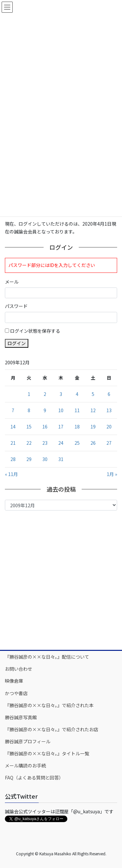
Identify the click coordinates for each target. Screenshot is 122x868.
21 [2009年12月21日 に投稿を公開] (13, 443)
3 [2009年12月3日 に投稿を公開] (61, 394)
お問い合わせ (19, 669)
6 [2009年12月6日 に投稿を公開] (109, 394)
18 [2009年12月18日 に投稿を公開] (77, 427)
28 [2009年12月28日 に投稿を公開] (13, 459)
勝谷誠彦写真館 (21, 717)
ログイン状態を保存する (35, 331)
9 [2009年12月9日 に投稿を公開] (45, 410)
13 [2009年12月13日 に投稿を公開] (109, 410)
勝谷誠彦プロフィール (28, 741)
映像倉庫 (14, 681)
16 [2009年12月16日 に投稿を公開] (45, 427)
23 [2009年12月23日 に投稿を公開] (45, 443)
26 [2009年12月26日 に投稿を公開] (93, 443)
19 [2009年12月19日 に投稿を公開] (93, 427)
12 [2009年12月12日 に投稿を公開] (93, 410)
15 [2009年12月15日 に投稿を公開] (29, 427)
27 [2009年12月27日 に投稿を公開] (109, 443)
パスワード (16, 306)
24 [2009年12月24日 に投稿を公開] (61, 443)
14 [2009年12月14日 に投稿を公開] (13, 427)
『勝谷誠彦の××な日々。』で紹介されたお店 (52, 729)
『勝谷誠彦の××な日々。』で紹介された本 (49, 705)
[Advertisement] (61, 580)
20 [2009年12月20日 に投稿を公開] (109, 427)
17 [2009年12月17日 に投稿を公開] (61, 427)
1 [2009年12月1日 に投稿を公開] (29, 394)
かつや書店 (16, 693)
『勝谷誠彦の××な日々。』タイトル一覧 (47, 753)
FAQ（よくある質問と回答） (34, 777)
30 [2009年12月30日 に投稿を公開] (45, 459)
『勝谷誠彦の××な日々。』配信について (47, 657)
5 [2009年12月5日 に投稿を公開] (93, 394)
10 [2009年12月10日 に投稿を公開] (61, 410)
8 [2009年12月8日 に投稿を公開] (29, 410)
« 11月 (11, 474)
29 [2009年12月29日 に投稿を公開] (29, 459)
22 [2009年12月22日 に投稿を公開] (29, 443)
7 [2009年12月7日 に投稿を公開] (13, 410)
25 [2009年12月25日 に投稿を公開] (77, 443)
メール (12, 282)
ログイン (17, 343)
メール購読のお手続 (25, 765)
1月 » (112, 474)
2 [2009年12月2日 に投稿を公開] (45, 394)
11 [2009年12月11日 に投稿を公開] (77, 410)
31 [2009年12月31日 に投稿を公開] (61, 459)
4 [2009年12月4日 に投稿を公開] (77, 394)
